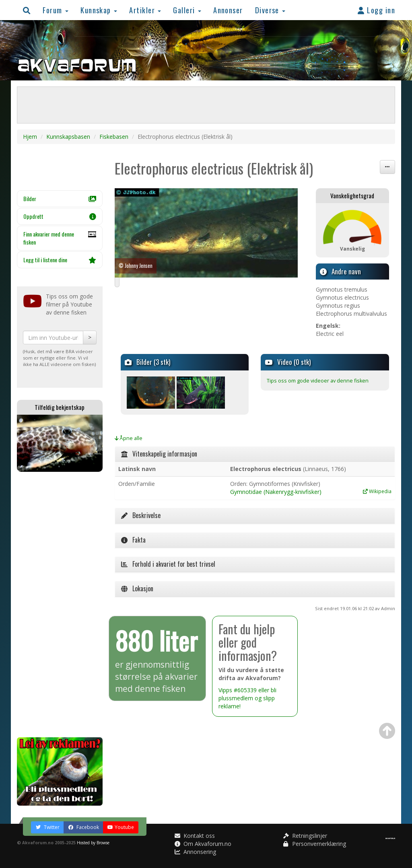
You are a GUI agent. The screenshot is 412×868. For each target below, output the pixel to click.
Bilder (60, 198)
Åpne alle (129, 438)
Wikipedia (377, 491)
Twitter (47, 827)
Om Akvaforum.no (203, 844)
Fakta (133, 540)
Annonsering (195, 852)
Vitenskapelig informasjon (159, 454)
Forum (56, 10)
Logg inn (376, 10)
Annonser (228, 10)
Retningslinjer (305, 836)
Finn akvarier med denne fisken (60, 239)
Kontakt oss (195, 836)
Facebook (83, 827)
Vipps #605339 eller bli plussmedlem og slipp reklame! (247, 698)
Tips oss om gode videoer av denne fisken (318, 381)
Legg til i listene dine (60, 260)
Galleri (187, 10)
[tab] (255, 454)
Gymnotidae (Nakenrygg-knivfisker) (276, 492)
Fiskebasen (114, 137)
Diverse (270, 10)
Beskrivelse (141, 515)
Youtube (121, 827)
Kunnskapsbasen (68, 137)
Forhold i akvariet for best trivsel (168, 564)
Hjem (30, 137)
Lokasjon (137, 588)
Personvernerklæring (315, 844)
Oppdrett (60, 216)
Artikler (145, 10)
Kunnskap (99, 10)
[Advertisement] (60, 605)
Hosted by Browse (93, 843)
